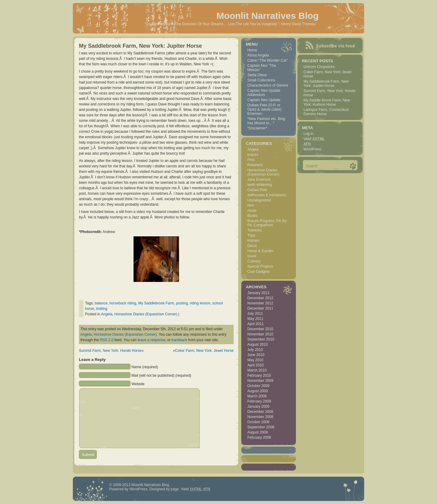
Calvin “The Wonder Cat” (268, 60)
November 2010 (260, 334)
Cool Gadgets (258, 272)
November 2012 (260, 303)
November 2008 (260, 417)
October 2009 (258, 386)
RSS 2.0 (107, 340)
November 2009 (260, 381)
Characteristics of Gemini (268, 85)
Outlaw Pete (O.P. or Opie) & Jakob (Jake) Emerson (264, 109)
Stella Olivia (257, 75)
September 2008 (261, 427)
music (252, 211)
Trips (251, 235)
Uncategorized (259, 200)
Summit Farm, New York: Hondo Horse (110, 351)
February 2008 (259, 437)
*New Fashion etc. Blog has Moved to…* (266, 121)
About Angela (258, 55)
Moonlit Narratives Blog (268, 16)
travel (252, 256)
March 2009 (257, 396)
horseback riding (123, 303)
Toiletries (254, 230)
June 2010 (256, 355)
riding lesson (200, 303)
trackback (179, 340)
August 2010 (257, 345)
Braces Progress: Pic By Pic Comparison (267, 223)
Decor (252, 246)
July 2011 (255, 314)
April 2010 (256, 365)
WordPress (312, 149)
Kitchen (253, 241)
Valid (314, 139)
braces (253, 155)
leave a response (151, 340)
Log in (308, 134)
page (175, 489)
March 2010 (257, 370)
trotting (102, 309)
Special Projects (260, 266)
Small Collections (261, 80)
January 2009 (258, 406)
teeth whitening (260, 185)
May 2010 (255, 360)
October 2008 (258, 422)
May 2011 (255, 319)
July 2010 (255, 350)
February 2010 (259, 375)
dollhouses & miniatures (267, 195)
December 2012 (260, 298)
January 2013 (258, 293)
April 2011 (256, 324)
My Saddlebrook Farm (156, 303)
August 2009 (257, 391)
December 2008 (260, 412)
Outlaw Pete (257, 190)
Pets (251, 160)
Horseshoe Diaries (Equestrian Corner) (146, 314)
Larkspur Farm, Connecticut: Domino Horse (326, 112)
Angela (107, 314)
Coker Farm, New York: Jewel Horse (204, 351)
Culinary (254, 261)
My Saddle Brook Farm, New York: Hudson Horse (327, 102)
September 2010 (261, 339)
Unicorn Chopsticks (319, 67)
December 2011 (260, 308)
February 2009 (259, 401)
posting (182, 303)
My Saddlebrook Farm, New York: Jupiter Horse (140, 46)
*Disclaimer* (257, 128)
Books (252, 216)
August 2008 (257, 432)
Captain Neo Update (264, 100)
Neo (251, 205)
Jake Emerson (259, 180)
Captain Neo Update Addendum (264, 93)
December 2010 (260, 329)
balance (101, 303)
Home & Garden (261, 251)
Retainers (255, 165)
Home (252, 50)
